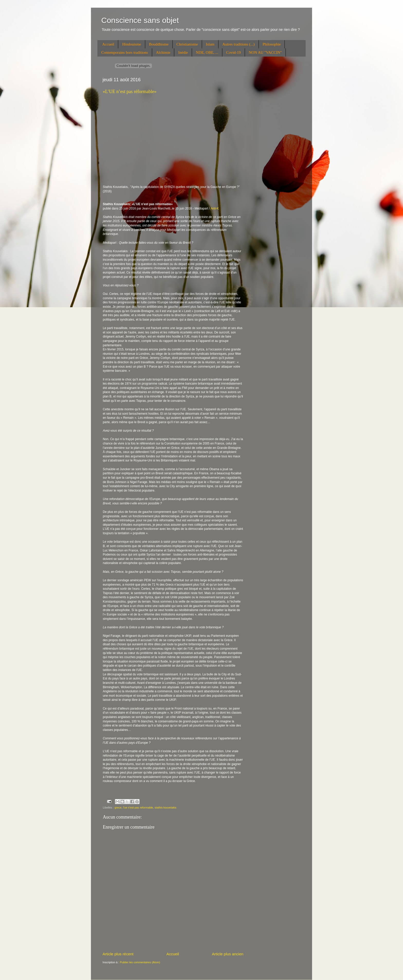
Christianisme (187, 44)
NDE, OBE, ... (207, 52)
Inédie (183, 52)
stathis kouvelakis (166, 807)
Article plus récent (118, 954)
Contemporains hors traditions (125, 52)
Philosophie (272, 44)
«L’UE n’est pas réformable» (130, 92)
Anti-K (215, 208)
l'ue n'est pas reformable (138, 807)
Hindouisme (131, 44)
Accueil (108, 44)
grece (118, 807)
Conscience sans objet (140, 20)
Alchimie (163, 52)
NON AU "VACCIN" (265, 52)
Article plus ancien (228, 954)
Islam (210, 44)
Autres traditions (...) (238, 44)
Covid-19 (233, 52)
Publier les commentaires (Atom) (140, 962)
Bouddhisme (159, 44)
